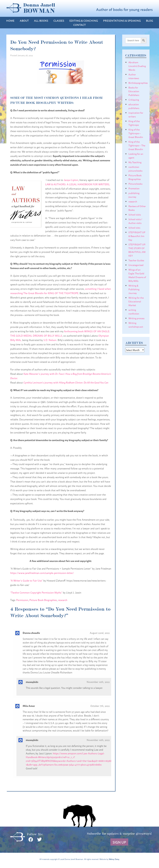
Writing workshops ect (136, 325)
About (24, 20)
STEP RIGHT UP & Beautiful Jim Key (137, 236)
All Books (41, 20)
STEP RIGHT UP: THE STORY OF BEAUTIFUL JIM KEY (137, 250)
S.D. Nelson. (50, 340)
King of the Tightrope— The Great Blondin (137, 145)
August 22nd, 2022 (100, 633)
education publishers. (134, 106)
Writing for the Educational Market (136, 301)
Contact (79, 25)
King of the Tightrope (134, 123)
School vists (134, 227)
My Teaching (135, 162)
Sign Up (119, 842)
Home (10, 20)
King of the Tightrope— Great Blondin (136, 133)
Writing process (136, 318)
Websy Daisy (114, 859)
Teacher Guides (136, 260)
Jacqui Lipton (71, 180)
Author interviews (134, 76)
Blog (149, 20)
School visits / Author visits (135, 221)
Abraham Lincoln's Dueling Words (137, 66)
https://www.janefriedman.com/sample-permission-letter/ (42, 573)
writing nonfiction (134, 312)
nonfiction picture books (135, 169)
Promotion (134, 188)
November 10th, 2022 (98, 682)
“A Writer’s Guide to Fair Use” (26, 580)
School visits (135, 214)
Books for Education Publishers (134, 91)
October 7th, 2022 (100, 706)
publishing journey (134, 195)
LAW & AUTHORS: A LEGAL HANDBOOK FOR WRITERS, (78, 184)
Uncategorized (136, 265)
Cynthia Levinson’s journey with (66, 382)
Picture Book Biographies (43, 600)
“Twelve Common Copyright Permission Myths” (36, 592)
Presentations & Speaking (122, 20)
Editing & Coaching (84, 20)
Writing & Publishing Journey (134, 289)
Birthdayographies (138, 83)
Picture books (135, 184)
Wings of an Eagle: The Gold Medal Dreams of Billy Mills (137, 275)
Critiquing (134, 99)
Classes (59, 20)
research (63, 600)
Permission (22, 600)
